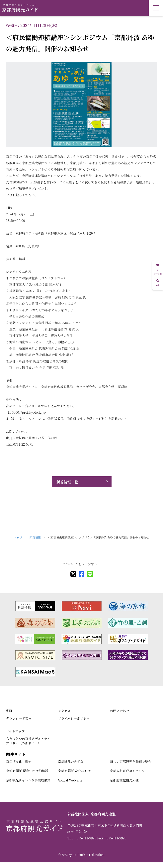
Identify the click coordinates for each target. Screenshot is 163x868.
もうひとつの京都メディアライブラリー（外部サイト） (28, 741)
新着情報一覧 (67, 482)
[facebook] (82, 574)
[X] (73, 574)
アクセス (64, 711)
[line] (90, 574)
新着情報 (35, 537)
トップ (18, 537)
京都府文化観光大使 (124, 780)
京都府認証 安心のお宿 (74, 771)
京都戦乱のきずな (71, 762)
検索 (158, 283)
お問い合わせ (120, 711)
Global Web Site (70, 780)
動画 (9, 711)
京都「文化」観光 (19, 762)
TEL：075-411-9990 (82, 838)
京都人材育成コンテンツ (127, 771)
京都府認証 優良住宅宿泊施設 (27, 771)
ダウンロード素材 (19, 718)
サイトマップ (15, 731)
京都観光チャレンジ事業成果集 (28, 780)
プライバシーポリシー (74, 718)
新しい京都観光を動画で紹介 (131, 762)
